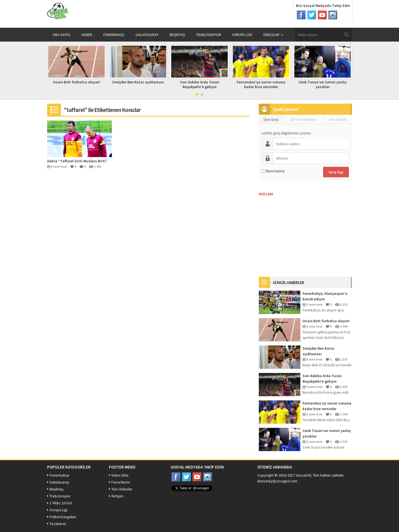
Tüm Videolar (122, 489)
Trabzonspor (60, 496)
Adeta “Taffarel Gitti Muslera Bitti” (77, 161)
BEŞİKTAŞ (177, 35)
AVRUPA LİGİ (242, 35)
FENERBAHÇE (114, 35)
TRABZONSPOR (209, 35)
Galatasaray (59, 482)
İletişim (117, 496)
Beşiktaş (57, 489)
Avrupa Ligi (59, 510)
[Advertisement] (300, 231)
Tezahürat (58, 524)
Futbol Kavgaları (63, 517)
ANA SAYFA (62, 35)
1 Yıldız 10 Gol (61, 503)
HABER (87, 35)
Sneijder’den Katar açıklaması (138, 82)
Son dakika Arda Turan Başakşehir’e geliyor (200, 84)
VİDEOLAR (273, 35)
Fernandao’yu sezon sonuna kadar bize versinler (261, 84)
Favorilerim (121, 482)
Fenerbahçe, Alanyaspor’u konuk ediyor (325, 296)
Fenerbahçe (59, 475)
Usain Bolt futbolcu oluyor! (76, 82)
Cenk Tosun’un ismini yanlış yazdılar (323, 84)
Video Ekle (120, 475)
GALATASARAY (147, 35)
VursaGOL (304, 475)
